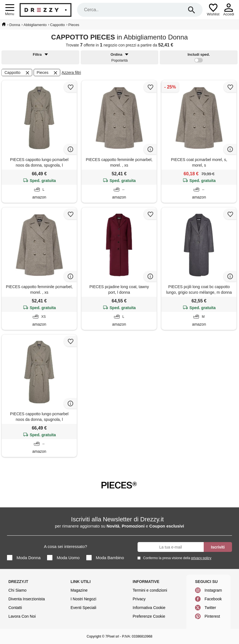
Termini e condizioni (150, 590)
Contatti (15, 608)
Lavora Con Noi (22, 616)
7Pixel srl (112, 636)
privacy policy (201, 558)
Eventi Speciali (83, 608)
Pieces (47, 73)
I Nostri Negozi (83, 599)
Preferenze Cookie (149, 616)
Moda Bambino (105, 558)
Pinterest (212, 616)
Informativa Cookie (149, 608)
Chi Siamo (18, 590)
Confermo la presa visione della (176, 558)
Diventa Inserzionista (27, 599)
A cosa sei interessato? (66, 546)
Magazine (79, 590)
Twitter (210, 608)
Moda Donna (24, 558)
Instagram (213, 590)
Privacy (139, 599)
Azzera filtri (71, 73)
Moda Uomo (63, 558)
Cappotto (17, 73)
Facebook (213, 599)
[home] (4, 24)
